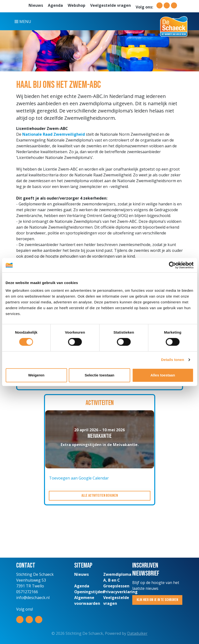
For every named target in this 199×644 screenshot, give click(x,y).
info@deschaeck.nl (33, 598)
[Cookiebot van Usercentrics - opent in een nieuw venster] (172, 265)
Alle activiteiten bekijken (100, 496)
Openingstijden (89, 592)
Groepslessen (116, 586)
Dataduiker (137, 633)
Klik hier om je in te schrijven (157, 600)
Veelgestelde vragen (111, 5)
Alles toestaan (163, 375)
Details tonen (173, 360)
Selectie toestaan (99, 375)
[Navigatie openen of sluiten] (24, 21)
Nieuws (36, 5)
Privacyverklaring (120, 592)
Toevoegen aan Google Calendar (79, 478)
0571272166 (27, 592)
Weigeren (36, 375)
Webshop (77, 5)
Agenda (55, 5)
